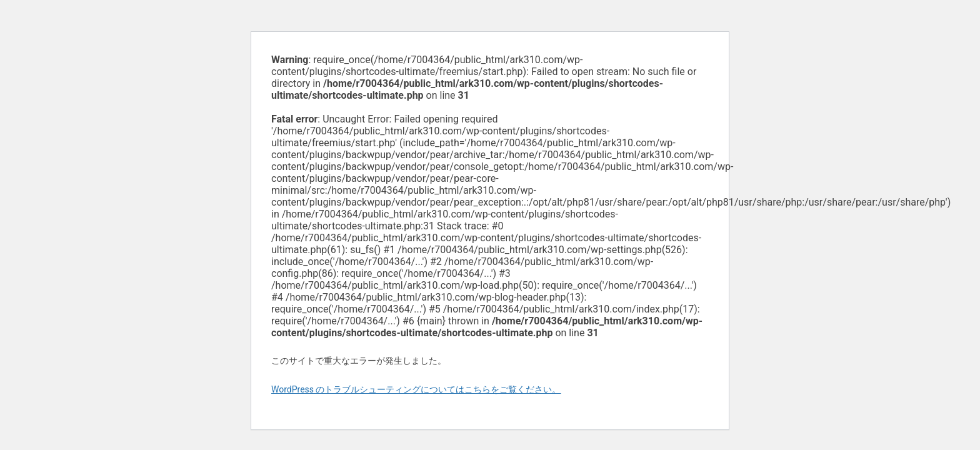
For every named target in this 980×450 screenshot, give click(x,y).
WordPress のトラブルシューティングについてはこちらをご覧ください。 (416, 389)
